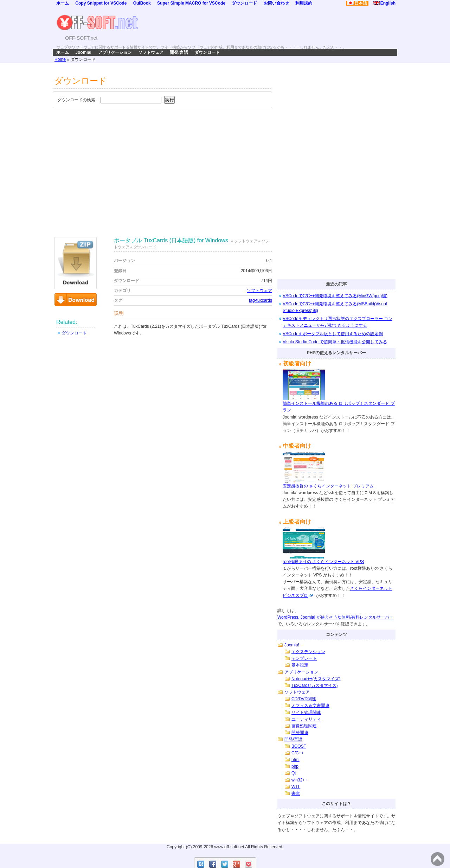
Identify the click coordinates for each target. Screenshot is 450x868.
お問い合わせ (276, 3)
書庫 (296, 793)
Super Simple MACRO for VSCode (191, 3)
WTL (296, 787)
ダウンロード (244, 3)
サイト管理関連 (306, 713)
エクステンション (308, 652)
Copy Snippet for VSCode (101, 3)
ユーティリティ (306, 719)
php (295, 766)
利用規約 (304, 3)
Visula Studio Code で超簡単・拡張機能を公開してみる (335, 342)
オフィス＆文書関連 (310, 706)
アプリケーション (115, 52)
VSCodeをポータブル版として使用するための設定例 (333, 334)
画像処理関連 (304, 726)
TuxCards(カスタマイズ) (315, 685)
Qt (294, 773)
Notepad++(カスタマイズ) (316, 679)
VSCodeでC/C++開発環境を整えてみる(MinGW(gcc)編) (335, 296)
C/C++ (298, 753)
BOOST (299, 746)
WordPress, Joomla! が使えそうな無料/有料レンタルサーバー (335, 617)
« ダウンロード (143, 247)
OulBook (142, 3)
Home (60, 59)
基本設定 (300, 665)
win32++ (299, 780)
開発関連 (300, 733)
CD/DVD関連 (304, 699)
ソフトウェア (151, 52)
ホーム (63, 3)
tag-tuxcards (261, 300)
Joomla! (83, 52)
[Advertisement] (162, 163)
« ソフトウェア (244, 241)
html (295, 760)
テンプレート (304, 658)
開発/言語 (179, 52)
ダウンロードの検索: (77, 100)
